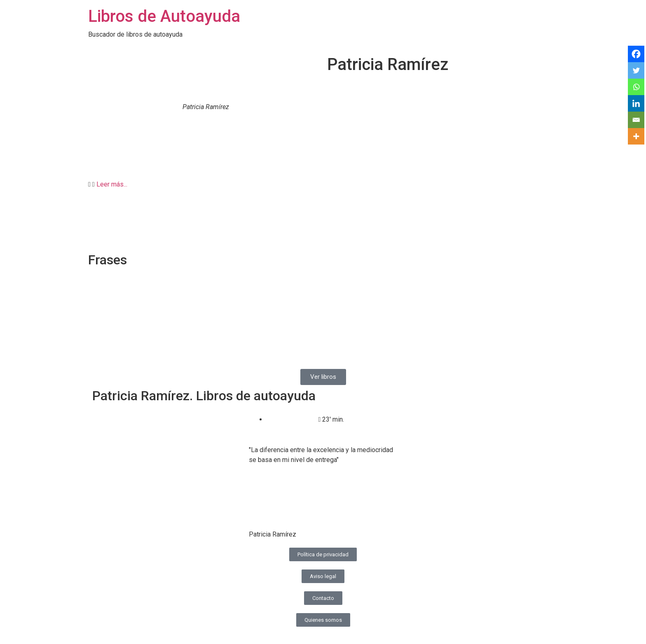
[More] (636, 136)
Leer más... (112, 184)
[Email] (636, 120)
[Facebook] (636, 54)
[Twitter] (636, 70)
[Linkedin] (636, 103)
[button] (323, 184)
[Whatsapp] (636, 87)
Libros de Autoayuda (164, 16)
